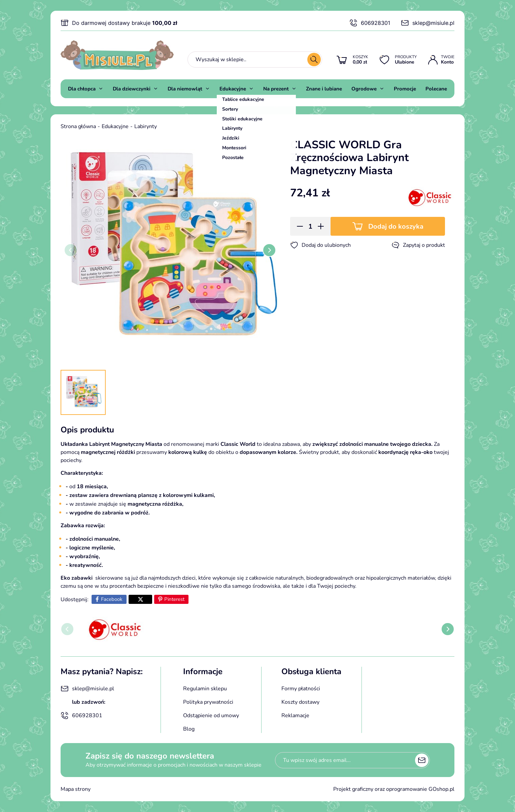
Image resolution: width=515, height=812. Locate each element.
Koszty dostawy (300, 702)
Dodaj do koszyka (396, 226)
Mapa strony (76, 789)
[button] (298, 226)
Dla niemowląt (185, 89)
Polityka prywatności (208, 702)
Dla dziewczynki (132, 89)
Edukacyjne (233, 89)
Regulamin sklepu (205, 689)
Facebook (112, 599)
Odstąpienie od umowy (211, 716)
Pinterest (174, 599)
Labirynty (146, 126)
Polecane (436, 89)
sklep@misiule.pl (428, 23)
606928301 (370, 23)
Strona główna (78, 126)
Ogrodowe (364, 89)
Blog (189, 729)
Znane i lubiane (324, 89)
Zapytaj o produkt (418, 245)
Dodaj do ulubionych (320, 245)
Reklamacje (295, 716)
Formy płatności (301, 689)
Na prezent (276, 89)
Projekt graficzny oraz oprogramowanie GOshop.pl (394, 789)
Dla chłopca (82, 89)
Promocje (405, 89)
